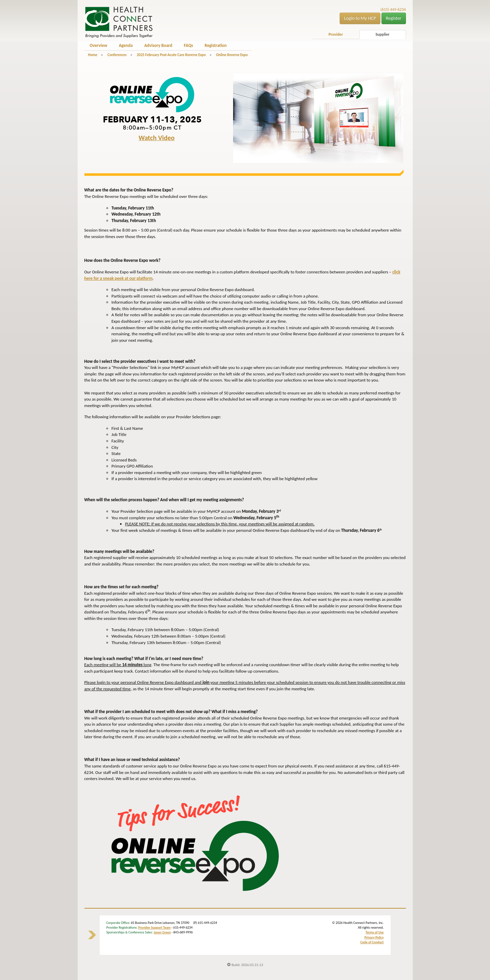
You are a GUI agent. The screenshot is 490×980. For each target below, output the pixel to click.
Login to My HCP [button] (360, 18)
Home (93, 55)
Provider (336, 34)
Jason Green (162, 932)
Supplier (382, 34)
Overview (99, 45)
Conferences (117, 55)
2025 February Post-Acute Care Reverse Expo (171, 55)
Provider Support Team (154, 927)
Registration (216, 45)
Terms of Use (374, 932)
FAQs (188, 45)
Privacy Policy (374, 937)
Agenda (126, 45)
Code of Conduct (372, 942)
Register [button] (394, 18)
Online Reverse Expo (232, 55)
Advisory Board (158, 45)
